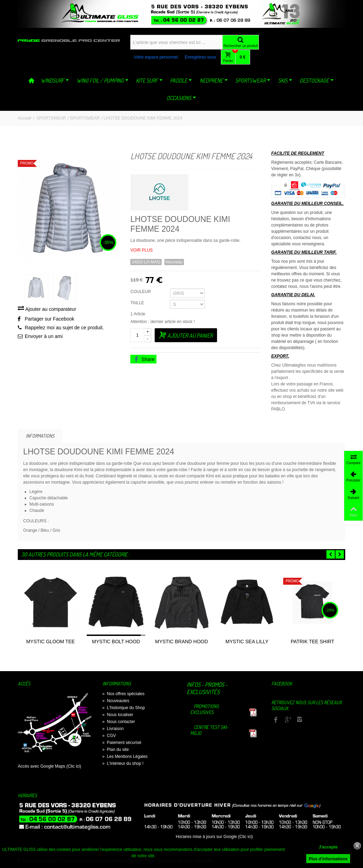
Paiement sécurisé (122, 743)
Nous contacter (119, 722)
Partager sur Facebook (49, 320)
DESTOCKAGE (317, 80)
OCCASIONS (181, 98)
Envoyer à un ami (44, 337)
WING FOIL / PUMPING (103, 80)
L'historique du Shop (124, 708)
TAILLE (138, 303)
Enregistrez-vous (200, 57)
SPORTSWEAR (253, 80)
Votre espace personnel (156, 57)
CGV (109, 736)
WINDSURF (55, 80)
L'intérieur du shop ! (123, 763)
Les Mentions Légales (125, 756)
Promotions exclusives (204, 709)
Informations (40, 436)
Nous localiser (118, 715)
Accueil (25, 118)
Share (144, 359)
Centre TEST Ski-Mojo (209, 730)
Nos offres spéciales (123, 694)
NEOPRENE (214, 80)
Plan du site (116, 750)
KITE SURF (149, 80)
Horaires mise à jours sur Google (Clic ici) (214, 837)
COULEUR (141, 292)
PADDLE (181, 80)
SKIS (285, 80)
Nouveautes (116, 701)
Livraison (113, 729)
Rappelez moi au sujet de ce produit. (64, 329)
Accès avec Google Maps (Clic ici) (49, 766)
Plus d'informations (328, 859)
